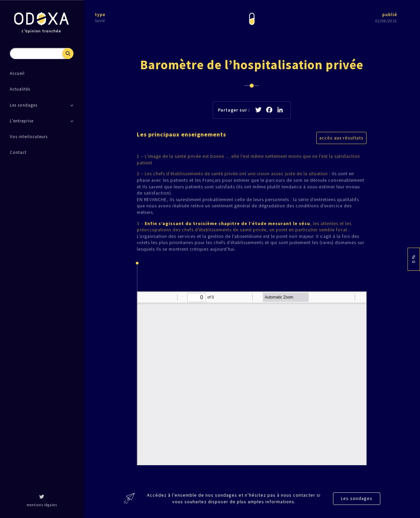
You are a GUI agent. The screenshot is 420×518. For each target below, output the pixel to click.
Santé (100, 21)
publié (390, 14)
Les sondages (357, 498)
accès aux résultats (341, 138)
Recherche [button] (68, 53)
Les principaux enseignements (181, 134)
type (100, 14)
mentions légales (42, 505)
